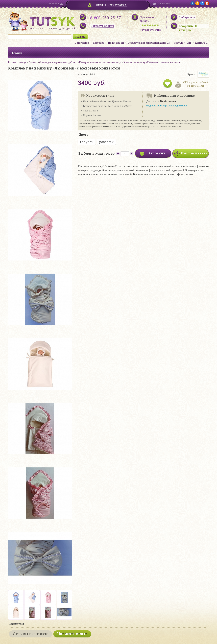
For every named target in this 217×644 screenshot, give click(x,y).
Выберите (167, 101)
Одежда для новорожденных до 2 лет (58, 62)
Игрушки (17, 53)
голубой (87, 142)
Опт (189, 43)
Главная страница (17, 62)
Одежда (32, 62)
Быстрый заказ (194, 153)
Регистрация (117, 5)
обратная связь (163, 3)
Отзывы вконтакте (31, 634)
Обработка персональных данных (149, 43)
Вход (100, 5)
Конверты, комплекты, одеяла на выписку (100, 62)
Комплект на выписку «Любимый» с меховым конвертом (152, 62)
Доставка (99, 43)
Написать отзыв (72, 634)
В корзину (156, 153)
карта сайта (54, 3)
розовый (106, 142)
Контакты (201, 43)
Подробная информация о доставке (166, 106)
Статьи (178, 43)
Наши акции (116, 43)
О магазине (82, 43)
